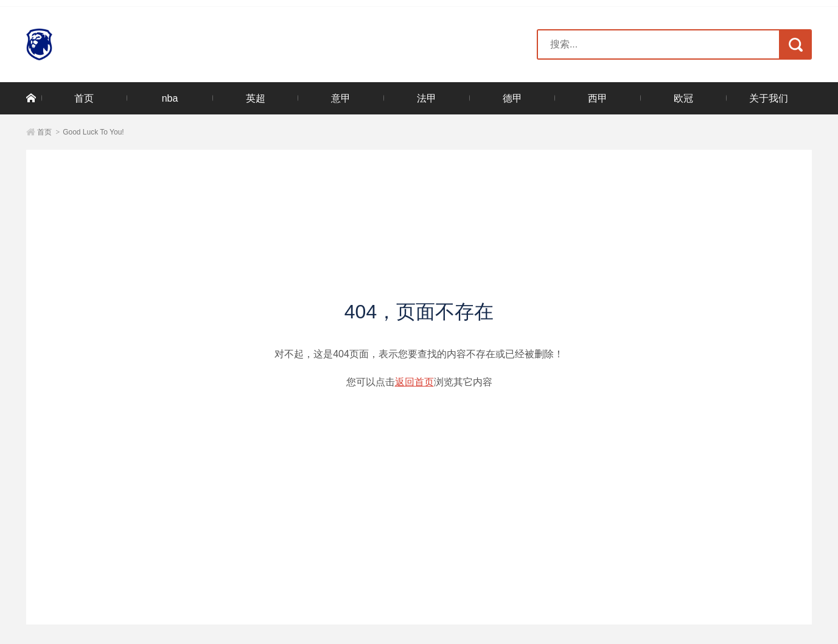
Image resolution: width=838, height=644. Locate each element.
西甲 (598, 98)
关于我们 (769, 98)
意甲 (341, 98)
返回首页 (414, 382)
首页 (84, 98)
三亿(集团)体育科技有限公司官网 (97, 44)
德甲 (512, 98)
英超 (256, 98)
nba (170, 98)
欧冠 (683, 98)
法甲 (427, 98)
